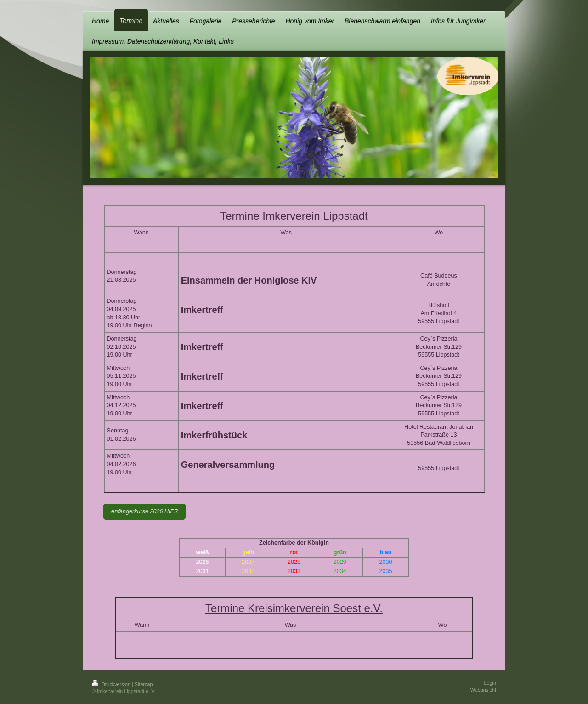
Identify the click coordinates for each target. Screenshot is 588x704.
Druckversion (112, 684)
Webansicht (483, 690)
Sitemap (144, 684)
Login (490, 683)
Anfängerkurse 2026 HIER (144, 511)
